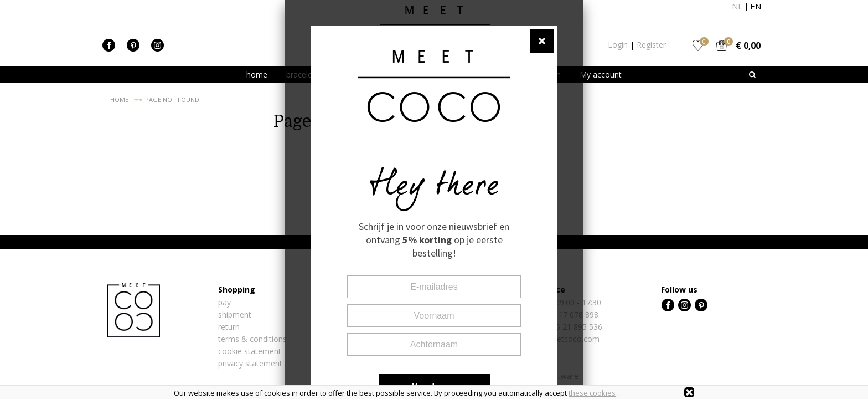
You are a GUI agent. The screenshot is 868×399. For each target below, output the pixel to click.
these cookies (592, 393)
